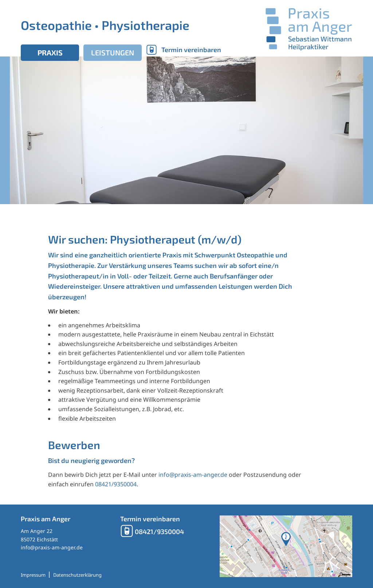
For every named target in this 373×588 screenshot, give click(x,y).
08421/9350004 (116, 484)
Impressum (33, 575)
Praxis (50, 52)
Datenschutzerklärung (77, 575)
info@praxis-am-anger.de (193, 475)
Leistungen (113, 52)
